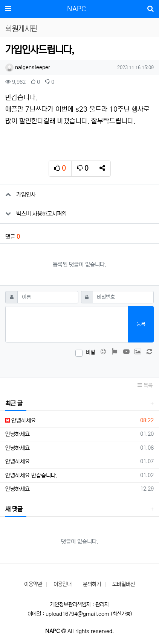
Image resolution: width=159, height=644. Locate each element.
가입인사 (26, 195)
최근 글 (14, 403)
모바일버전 (124, 584)
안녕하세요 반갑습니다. (31, 475)
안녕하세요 (21, 420)
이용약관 (33, 584)
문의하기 (92, 584)
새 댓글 (14, 509)
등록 (141, 324)
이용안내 (63, 584)
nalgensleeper (28, 67)
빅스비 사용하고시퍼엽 (41, 214)
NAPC (76, 9)
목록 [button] (145, 385)
